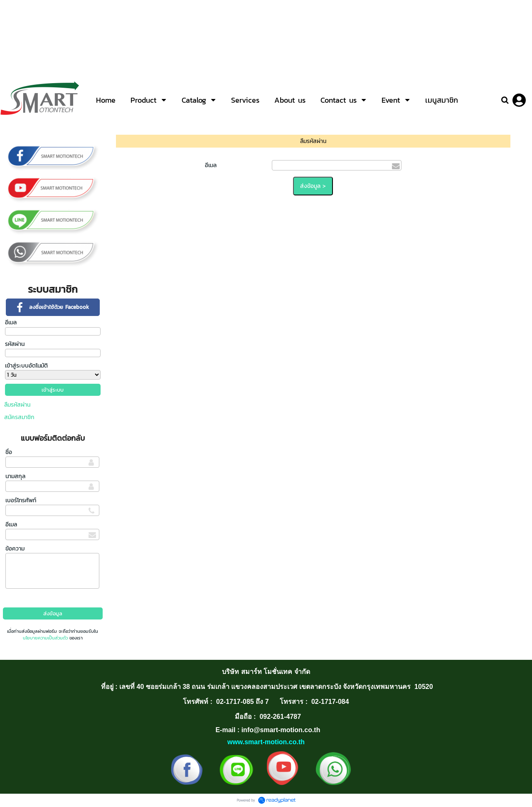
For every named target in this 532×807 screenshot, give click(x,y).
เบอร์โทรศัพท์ (21, 500)
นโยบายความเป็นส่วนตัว (45, 638)
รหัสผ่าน (15, 344)
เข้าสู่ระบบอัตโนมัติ (26, 366)
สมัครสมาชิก (19, 417)
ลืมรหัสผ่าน (17, 405)
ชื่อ (9, 452)
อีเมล (11, 322)
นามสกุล (15, 476)
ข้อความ (15, 549)
